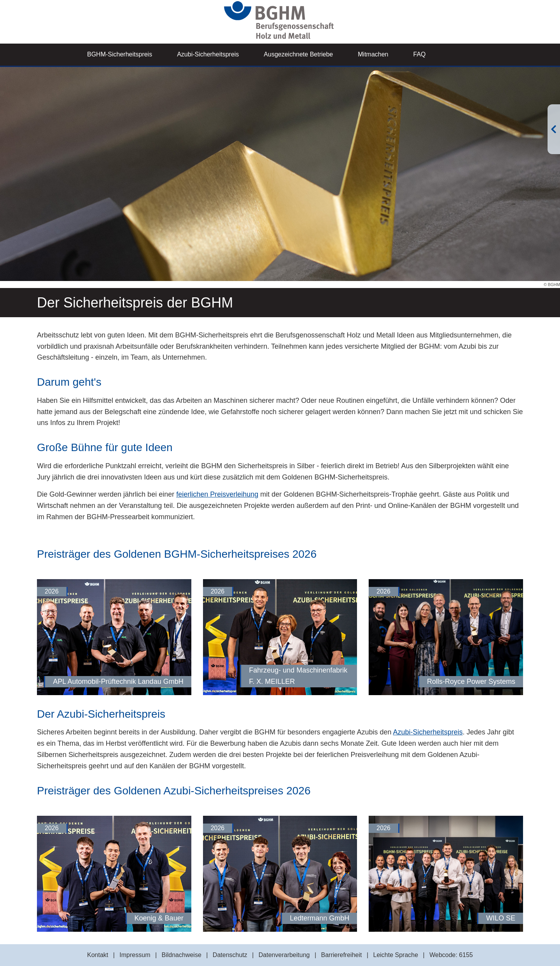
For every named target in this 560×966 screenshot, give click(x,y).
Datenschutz (230, 955)
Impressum (135, 955)
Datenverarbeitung (284, 955)
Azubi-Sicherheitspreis (208, 54)
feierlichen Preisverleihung (217, 494)
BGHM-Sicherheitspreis (120, 54)
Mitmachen (373, 54)
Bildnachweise (182, 955)
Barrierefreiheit (342, 955)
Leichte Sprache (395, 955)
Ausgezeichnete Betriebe (298, 54)
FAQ (420, 54)
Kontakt (98, 955)
